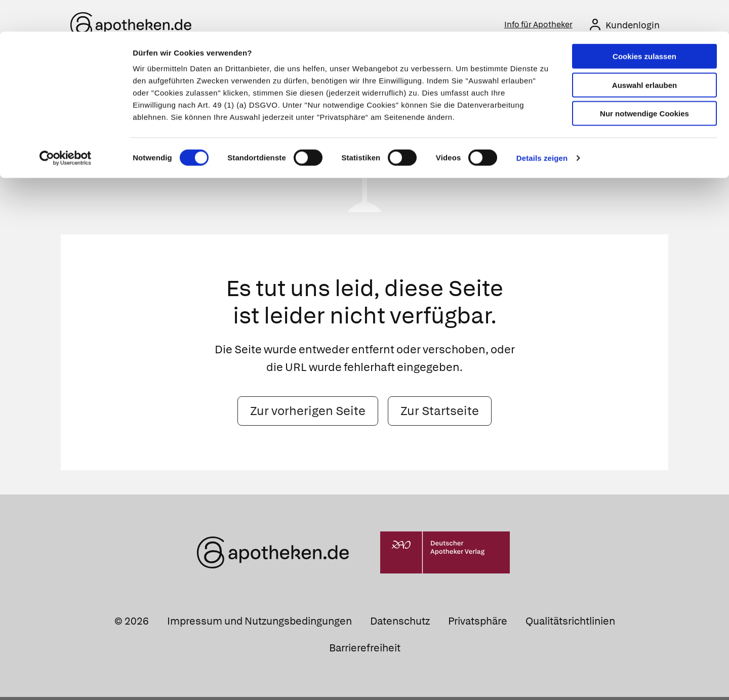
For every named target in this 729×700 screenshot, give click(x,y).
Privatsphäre (478, 624)
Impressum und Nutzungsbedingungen (259, 624)
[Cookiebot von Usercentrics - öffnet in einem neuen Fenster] (66, 127)
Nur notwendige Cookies (644, 82)
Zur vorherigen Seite (308, 414)
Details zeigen (542, 126)
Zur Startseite (440, 414)
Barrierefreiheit (365, 651)
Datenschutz (400, 624)
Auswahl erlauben (644, 53)
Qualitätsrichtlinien (570, 624)
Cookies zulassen (644, 25)
